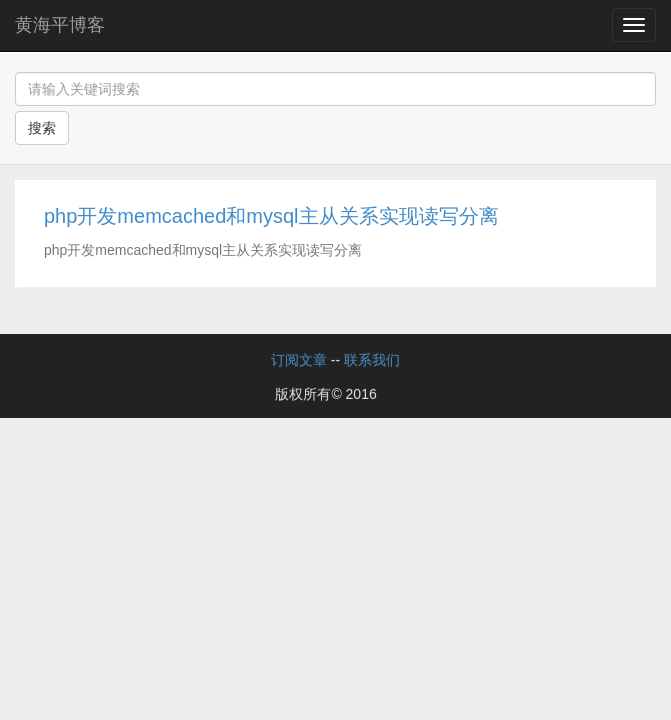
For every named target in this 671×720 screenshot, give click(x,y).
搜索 (42, 128)
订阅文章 (299, 360)
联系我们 (372, 360)
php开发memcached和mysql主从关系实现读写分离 (271, 216)
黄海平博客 (60, 25)
